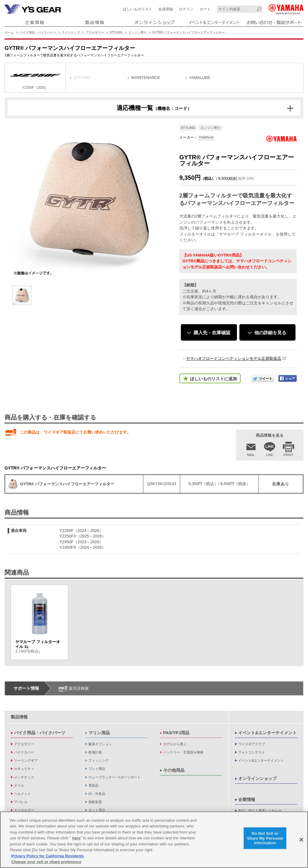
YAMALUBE (200, 78)
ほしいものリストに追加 (213, 379)
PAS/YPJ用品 (176, 733)
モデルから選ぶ (175, 744)
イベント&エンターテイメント (267, 733)
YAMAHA (206, 137)
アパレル (21, 802)
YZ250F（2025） (35, 78)
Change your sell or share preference (46, 862)
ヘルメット (22, 794)
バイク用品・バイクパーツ (38, 32)
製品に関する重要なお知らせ (260, 811)
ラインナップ (71, 32)
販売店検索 (79, 688)
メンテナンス (24, 777)
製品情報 (19, 717)
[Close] (301, 840)
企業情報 (247, 799)
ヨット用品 (97, 810)
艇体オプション (100, 744)
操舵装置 (95, 802)
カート (205, 9)
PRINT (289, 455)
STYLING (116, 32)
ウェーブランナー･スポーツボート (115, 777)
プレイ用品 (97, 769)
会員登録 (166, 9)
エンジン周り (138, 32)
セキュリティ (24, 769)
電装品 (93, 785)
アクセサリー (95, 32)
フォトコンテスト (252, 752)
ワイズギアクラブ (252, 744)
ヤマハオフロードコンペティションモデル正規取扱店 (234, 358)
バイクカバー (24, 752)
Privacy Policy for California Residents (48, 856)
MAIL (251, 455)
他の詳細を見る (270, 333)
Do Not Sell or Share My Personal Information (265, 838)
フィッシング (98, 760)
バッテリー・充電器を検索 (183, 752)
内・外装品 (97, 794)
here (76, 838)
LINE (270, 455)
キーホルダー (24, 810)
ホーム (9, 32)
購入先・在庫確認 (212, 333)
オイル (19, 785)
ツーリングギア (26, 760)
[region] (154, 840)
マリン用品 (99, 733)
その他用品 (174, 770)
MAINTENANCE (146, 78)
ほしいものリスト (138, 9)
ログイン (186, 9)
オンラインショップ (257, 778)
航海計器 (95, 752)
